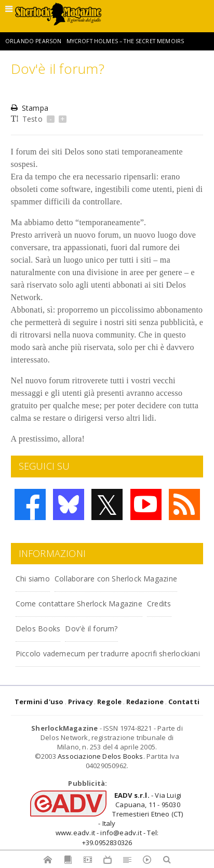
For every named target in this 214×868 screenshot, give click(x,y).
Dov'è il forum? (91, 629)
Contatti (184, 702)
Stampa (30, 108)
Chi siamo (33, 579)
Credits (159, 604)
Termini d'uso (39, 702)
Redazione (145, 702)
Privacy (81, 702)
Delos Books (38, 629)
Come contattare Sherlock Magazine (79, 604)
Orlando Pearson (33, 41)
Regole (109, 702)
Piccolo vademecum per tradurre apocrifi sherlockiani (108, 653)
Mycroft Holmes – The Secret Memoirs (125, 41)
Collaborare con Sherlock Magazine (116, 579)
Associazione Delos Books (101, 756)
